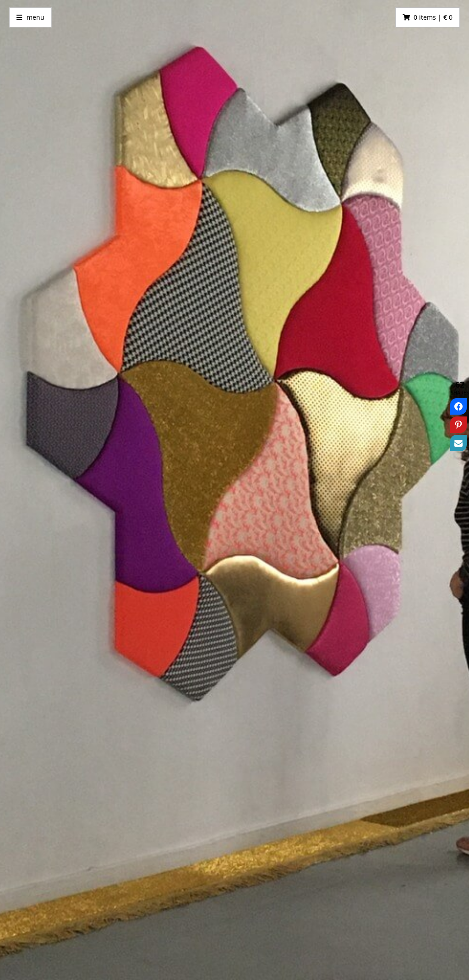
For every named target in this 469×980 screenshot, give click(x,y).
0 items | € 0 (433, 17)
